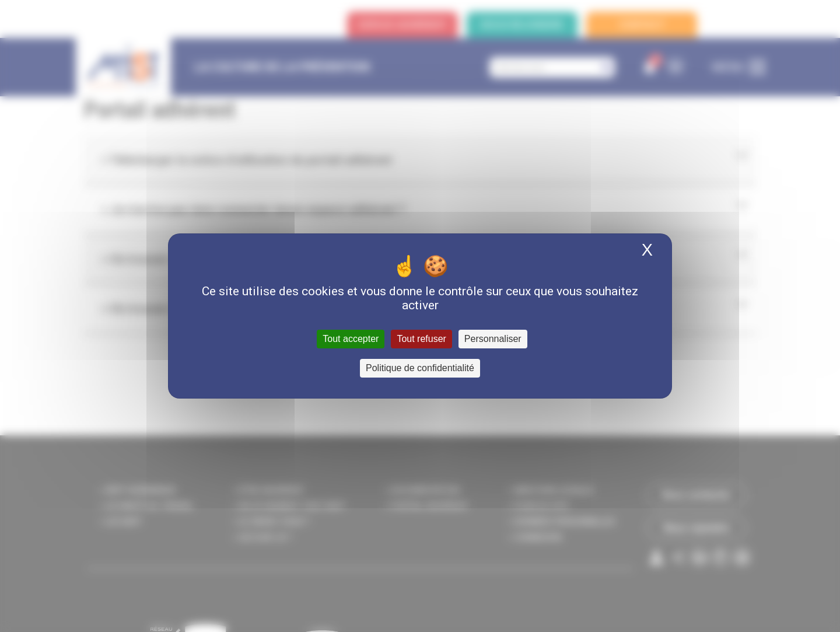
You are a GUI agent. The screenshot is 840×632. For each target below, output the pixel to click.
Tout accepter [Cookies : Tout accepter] (351, 339)
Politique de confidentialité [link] (420, 368)
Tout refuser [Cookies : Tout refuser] (421, 339)
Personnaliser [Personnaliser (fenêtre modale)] (493, 339)
